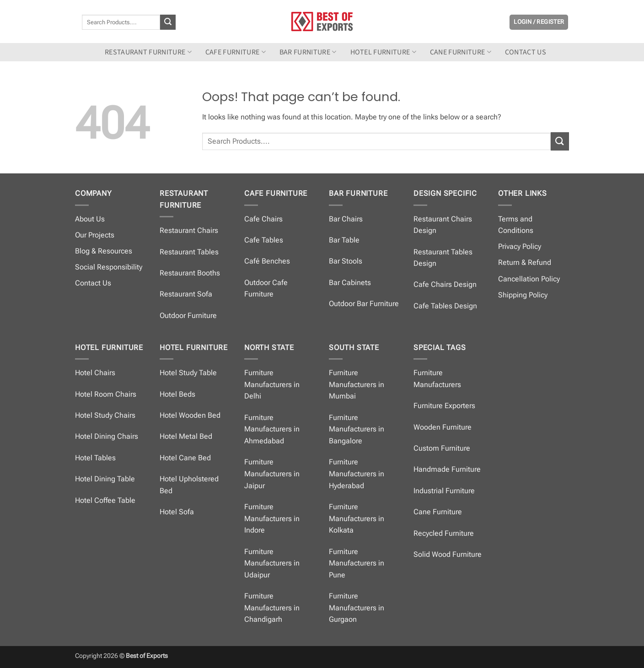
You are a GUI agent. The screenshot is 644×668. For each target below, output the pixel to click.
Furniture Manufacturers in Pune (357, 563)
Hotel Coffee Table (105, 500)
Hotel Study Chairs (105, 415)
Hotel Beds (177, 394)
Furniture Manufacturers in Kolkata (357, 518)
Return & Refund (525, 262)
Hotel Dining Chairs (107, 436)
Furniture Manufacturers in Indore (272, 518)
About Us (90, 219)
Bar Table (344, 240)
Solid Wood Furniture (448, 554)
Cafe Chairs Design (445, 284)
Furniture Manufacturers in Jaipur (272, 474)
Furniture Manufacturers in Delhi (272, 384)
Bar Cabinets (350, 283)
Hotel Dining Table (105, 479)
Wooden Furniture (443, 427)
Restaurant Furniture (148, 52)
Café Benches (267, 261)
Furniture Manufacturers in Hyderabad (357, 474)
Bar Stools (346, 261)
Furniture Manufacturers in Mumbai (357, 384)
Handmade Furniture (447, 469)
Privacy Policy (520, 246)
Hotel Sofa (177, 512)
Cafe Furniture (236, 52)
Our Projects (95, 235)
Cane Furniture (461, 52)
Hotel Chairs (95, 373)
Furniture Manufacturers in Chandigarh (272, 608)
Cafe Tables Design (445, 306)
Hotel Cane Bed (185, 458)
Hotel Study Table (188, 373)
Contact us (526, 52)
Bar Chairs (346, 219)
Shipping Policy (523, 295)
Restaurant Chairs (189, 230)
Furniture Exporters (444, 406)
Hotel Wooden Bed (190, 415)
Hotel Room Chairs (106, 394)
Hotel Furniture (383, 52)
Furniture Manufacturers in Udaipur (272, 563)
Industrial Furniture (444, 491)
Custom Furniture (442, 448)
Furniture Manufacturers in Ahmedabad (272, 429)
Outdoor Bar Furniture (364, 304)
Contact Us (93, 283)
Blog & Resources (104, 251)
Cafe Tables (264, 240)
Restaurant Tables (189, 252)
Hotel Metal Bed (186, 436)
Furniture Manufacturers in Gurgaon (357, 608)
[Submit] (168, 22)
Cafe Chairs (263, 219)
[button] (539, 22)
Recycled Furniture (444, 533)
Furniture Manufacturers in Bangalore (357, 429)
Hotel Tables (95, 458)
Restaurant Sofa (186, 294)
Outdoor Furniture (188, 315)
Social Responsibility (109, 267)
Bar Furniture (308, 52)
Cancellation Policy (529, 279)
